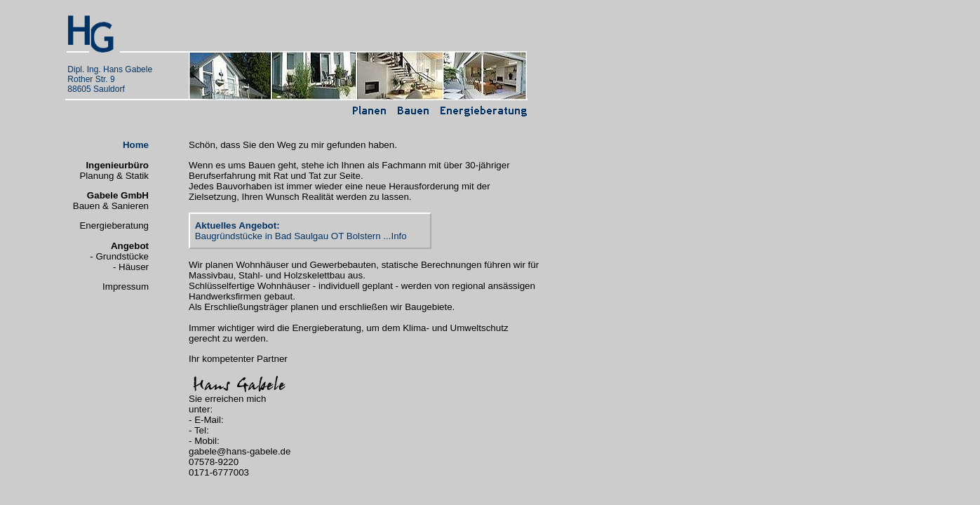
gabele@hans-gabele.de (240, 451)
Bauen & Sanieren (111, 206)
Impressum (126, 287)
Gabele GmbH (118, 195)
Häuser (134, 267)
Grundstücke (122, 256)
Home (136, 145)
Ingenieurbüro (117, 165)
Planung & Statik (114, 176)
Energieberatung (114, 225)
